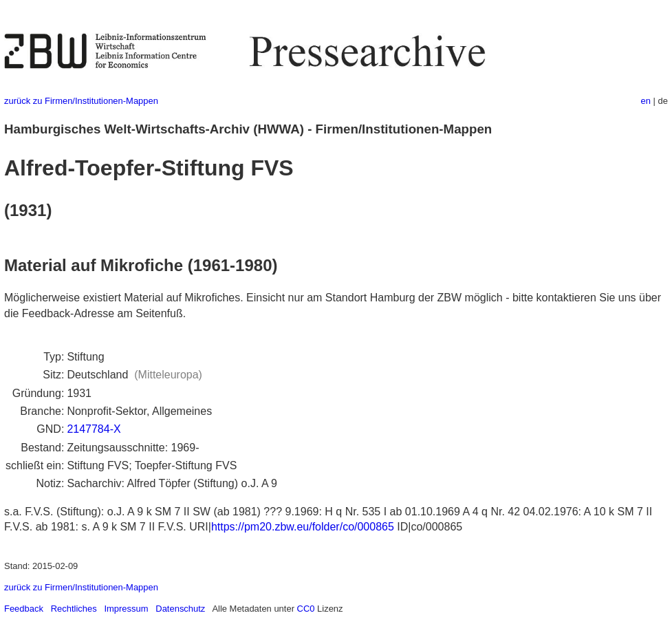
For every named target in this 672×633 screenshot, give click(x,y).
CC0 (306, 609)
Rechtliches (74, 609)
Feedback (24, 609)
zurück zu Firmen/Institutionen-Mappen (81, 101)
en (646, 101)
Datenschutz (180, 609)
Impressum (126, 609)
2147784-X (94, 429)
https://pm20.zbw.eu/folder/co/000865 (303, 527)
